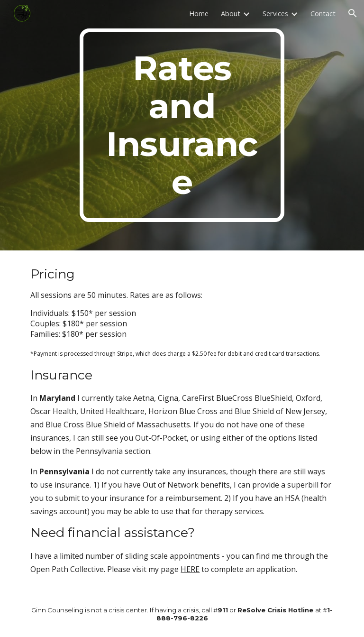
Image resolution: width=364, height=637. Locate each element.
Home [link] (199, 13)
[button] (353, 13)
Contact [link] (323, 13)
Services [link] (275, 13)
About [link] (231, 13)
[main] (182, 125)
